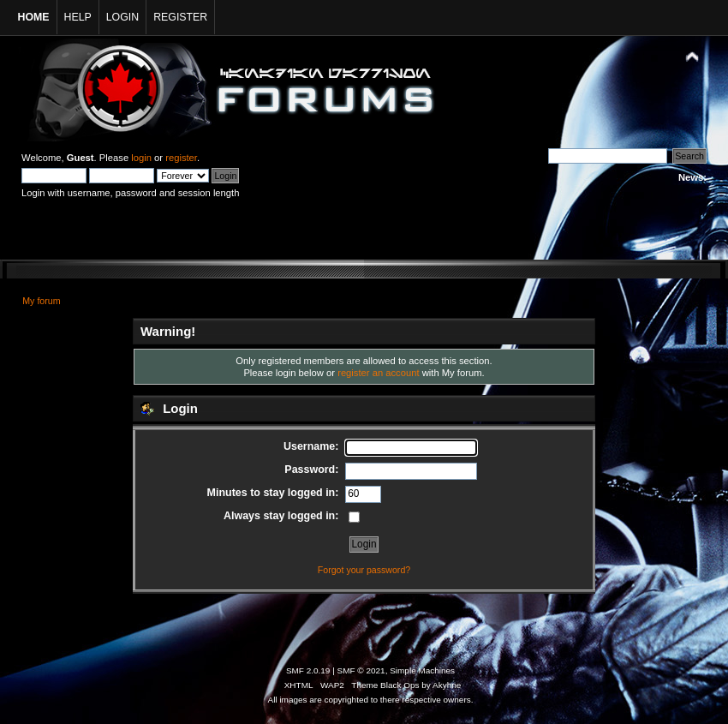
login (141, 158)
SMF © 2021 (361, 670)
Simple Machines (422, 670)
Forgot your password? (364, 570)
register (181, 158)
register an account (378, 373)
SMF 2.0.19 (308, 670)
